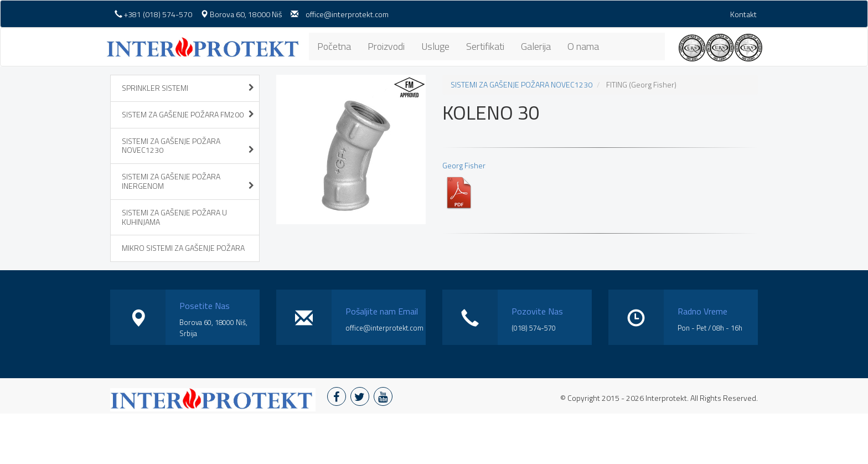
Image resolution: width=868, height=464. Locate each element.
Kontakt (743, 14)
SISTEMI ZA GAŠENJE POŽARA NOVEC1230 (188, 146)
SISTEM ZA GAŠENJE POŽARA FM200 (188, 114)
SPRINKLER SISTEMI (188, 88)
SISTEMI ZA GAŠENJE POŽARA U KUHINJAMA (174, 217)
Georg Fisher (464, 185)
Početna (334, 46)
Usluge (435, 46)
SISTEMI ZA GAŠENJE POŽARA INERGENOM (188, 181)
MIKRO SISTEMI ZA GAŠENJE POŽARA (183, 248)
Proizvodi (386, 46)
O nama (583, 46)
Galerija (536, 46)
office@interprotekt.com (347, 14)
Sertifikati (485, 46)
